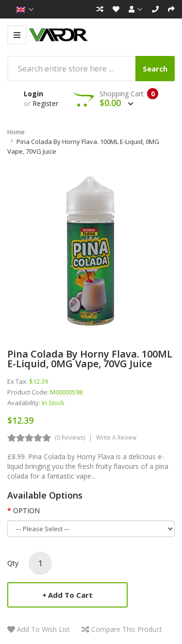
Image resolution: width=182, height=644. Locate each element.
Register (45, 103)
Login (33, 94)
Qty (13, 563)
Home (16, 132)
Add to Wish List (43, 629)
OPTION (26, 510)
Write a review (116, 438)
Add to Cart (70, 595)
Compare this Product (127, 629)
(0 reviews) (70, 438)
